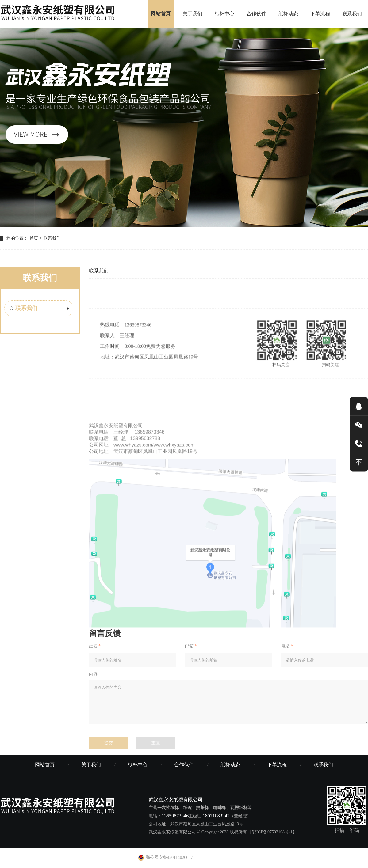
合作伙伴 (256, 14)
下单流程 (320, 14)
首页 (34, 238)
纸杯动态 (288, 14)
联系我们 (352, 14)
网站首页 (161, 14)
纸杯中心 (224, 14)
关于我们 (193, 14)
